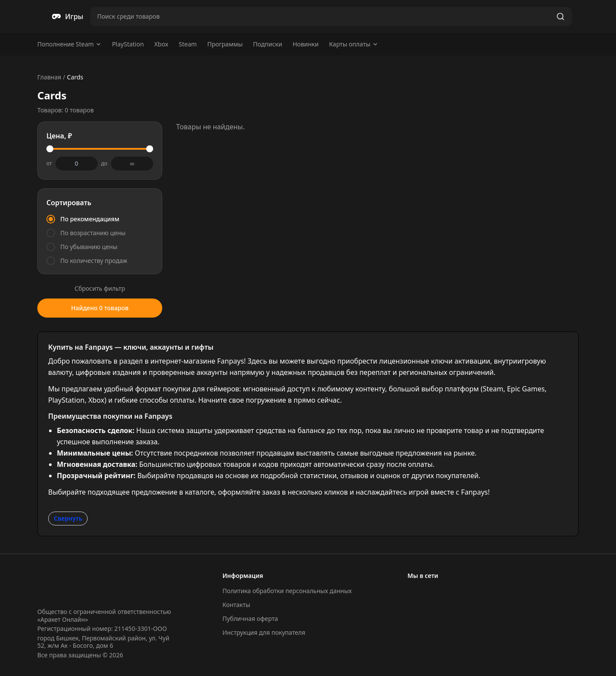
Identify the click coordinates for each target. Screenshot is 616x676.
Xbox (161, 44)
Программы (225, 44)
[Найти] (560, 16)
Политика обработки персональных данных (287, 591)
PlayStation (128, 44)
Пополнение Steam (69, 44)
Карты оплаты (353, 44)
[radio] (100, 219)
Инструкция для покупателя (264, 632)
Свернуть (68, 518)
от (49, 164)
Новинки (305, 44)
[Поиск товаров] (321, 16)
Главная (49, 77)
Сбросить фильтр (100, 288)
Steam (188, 44)
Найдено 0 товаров (100, 308)
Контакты (236, 605)
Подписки (267, 44)
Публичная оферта (250, 619)
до (104, 164)
